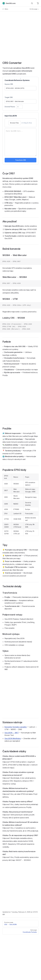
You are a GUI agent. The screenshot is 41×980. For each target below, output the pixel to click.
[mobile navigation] (38, 3)
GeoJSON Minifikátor (13, 738)
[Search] (32, 3)
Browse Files (14, 123)
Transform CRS (21, 160)
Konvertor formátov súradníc (16, 727)
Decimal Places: (14, 107)
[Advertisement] (19, 38)
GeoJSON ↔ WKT (12, 733)
